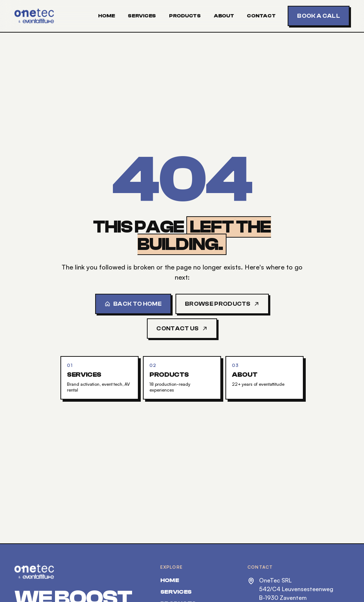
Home (106, 16)
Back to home (133, 304)
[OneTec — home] (34, 16)
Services (142, 16)
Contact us (182, 329)
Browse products (222, 304)
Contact (261, 16)
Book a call (319, 16)
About (224, 16)
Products (185, 16)
